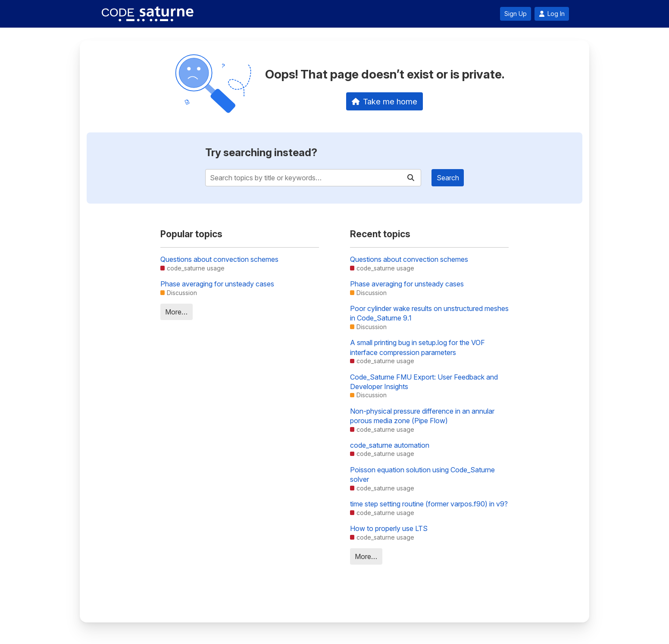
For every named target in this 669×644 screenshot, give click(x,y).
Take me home (385, 101)
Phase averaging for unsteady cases (217, 284)
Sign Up (516, 14)
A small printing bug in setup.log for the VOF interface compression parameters (417, 347)
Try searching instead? (261, 152)
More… (176, 312)
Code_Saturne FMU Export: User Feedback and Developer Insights (424, 382)
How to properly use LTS (389, 528)
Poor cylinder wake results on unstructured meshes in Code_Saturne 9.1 (429, 313)
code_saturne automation (390, 445)
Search (448, 178)
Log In (552, 14)
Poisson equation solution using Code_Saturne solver (422, 474)
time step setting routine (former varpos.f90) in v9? (429, 504)
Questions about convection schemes (219, 259)
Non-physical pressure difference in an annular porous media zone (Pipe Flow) (422, 416)
